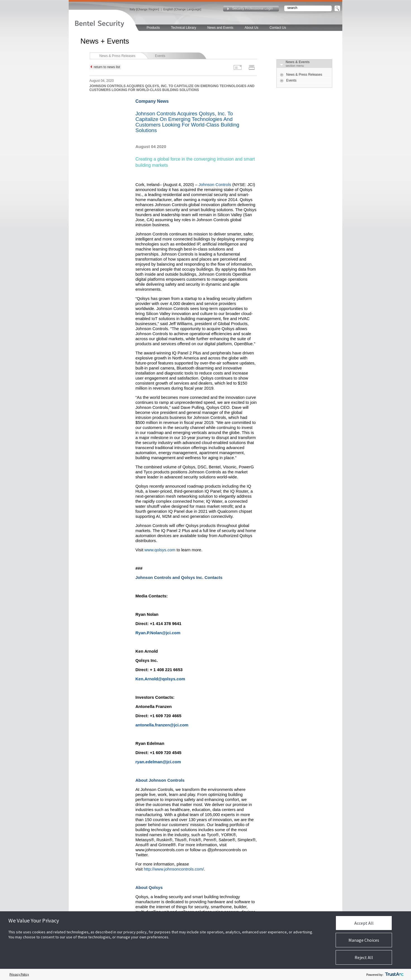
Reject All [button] (364, 957)
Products (153, 28)
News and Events (220, 28)
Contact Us (278, 28)
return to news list (105, 67)
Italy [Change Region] (144, 9)
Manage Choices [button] (364, 940)
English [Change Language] (182, 9)
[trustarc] (394, 974)
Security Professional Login (252, 8)
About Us (251, 28)
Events (160, 56)
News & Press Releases (117, 56)
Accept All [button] (364, 923)
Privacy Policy (19, 974)
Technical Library (183, 28)
